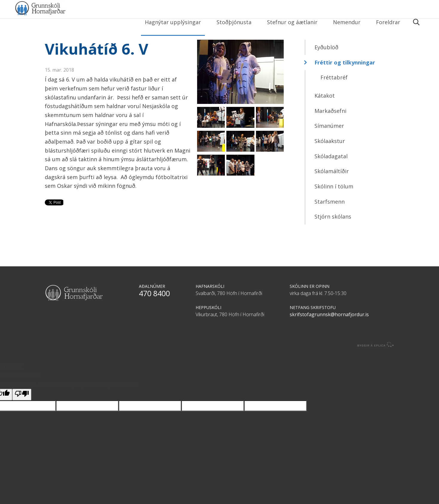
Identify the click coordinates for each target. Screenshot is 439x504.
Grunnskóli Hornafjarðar (73, 21)
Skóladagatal (331, 173)
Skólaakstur (330, 158)
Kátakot (325, 113)
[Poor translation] (22, 412)
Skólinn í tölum (334, 203)
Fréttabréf (334, 94)
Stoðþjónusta (234, 22)
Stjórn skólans (333, 233)
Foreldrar (388, 22)
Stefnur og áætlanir (292, 22)
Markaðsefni (330, 127)
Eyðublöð (326, 64)
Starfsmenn (330, 218)
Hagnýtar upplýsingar (173, 22)
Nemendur (347, 22)
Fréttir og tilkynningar (345, 79)
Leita (416, 26)
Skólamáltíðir (332, 188)
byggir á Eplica (376, 361)
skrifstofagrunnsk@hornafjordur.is (329, 331)
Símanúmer (329, 143)
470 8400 (154, 310)
